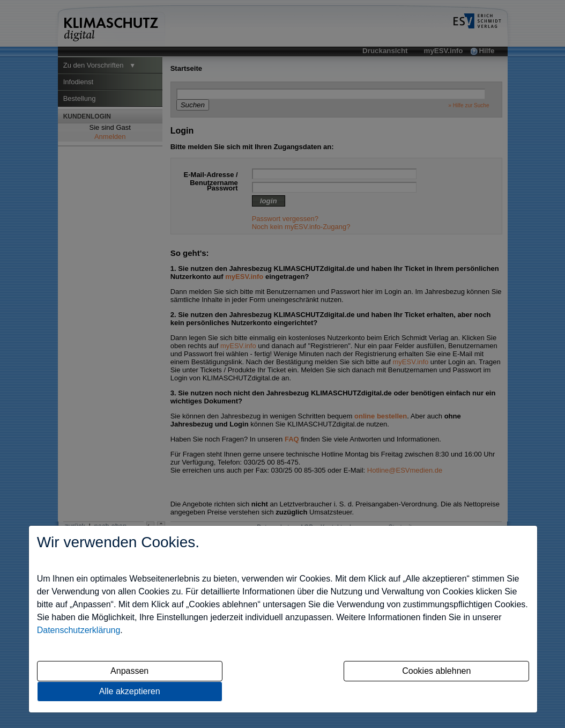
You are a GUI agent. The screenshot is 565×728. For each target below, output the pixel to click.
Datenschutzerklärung (79, 630)
